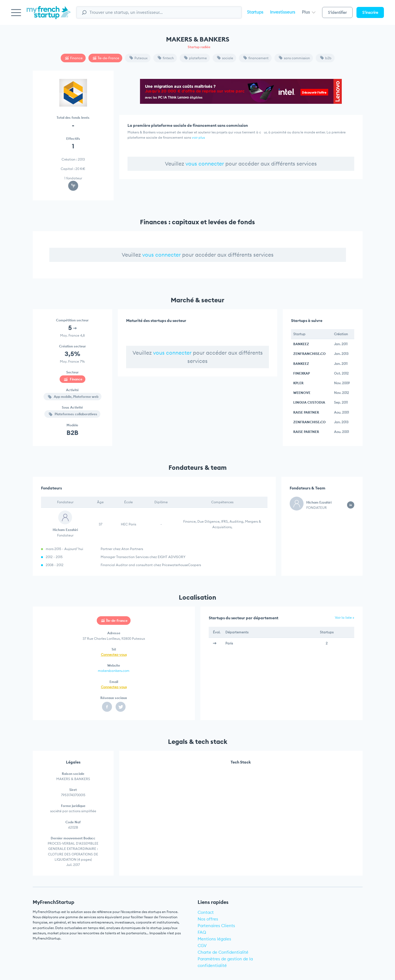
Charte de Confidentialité (223, 952)
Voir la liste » (345, 617)
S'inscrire (370, 12)
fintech (166, 58)
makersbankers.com (114, 671)
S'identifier (337, 12)
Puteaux (138, 58)
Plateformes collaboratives (73, 414)
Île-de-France (106, 58)
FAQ (202, 932)
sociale (225, 58)
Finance (74, 58)
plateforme (195, 58)
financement (256, 58)
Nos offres (208, 919)
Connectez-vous (114, 655)
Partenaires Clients (216, 926)
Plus (309, 12)
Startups (255, 12)
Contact (206, 912)
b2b (326, 58)
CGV (202, 946)
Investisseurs (283, 12)
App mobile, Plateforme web (73, 397)
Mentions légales (214, 939)
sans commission (294, 58)
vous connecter (205, 164)
